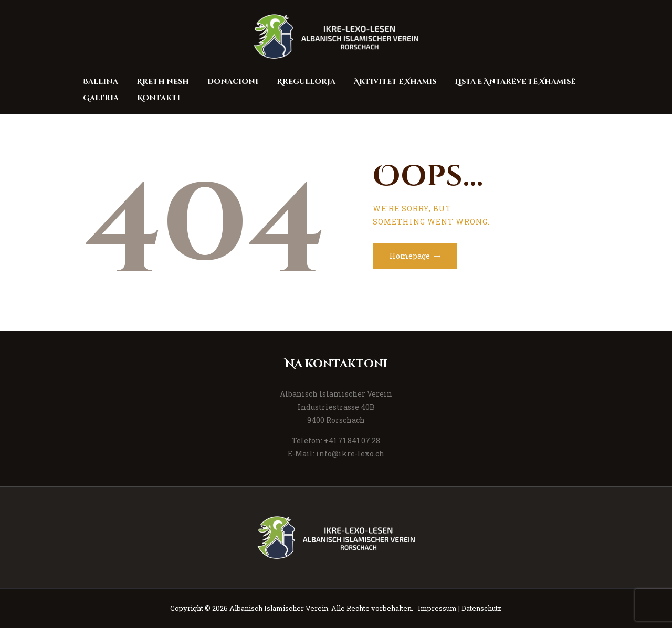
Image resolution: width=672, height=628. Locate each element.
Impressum (437, 608)
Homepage (410, 256)
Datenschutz (482, 608)
